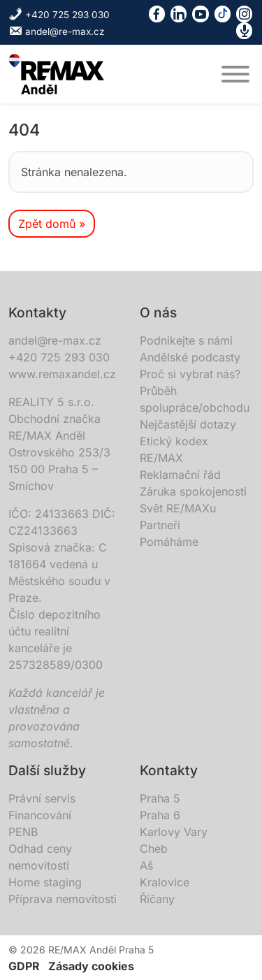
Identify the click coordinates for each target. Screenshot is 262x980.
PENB (23, 832)
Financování (40, 815)
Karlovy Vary (174, 832)
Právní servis (42, 798)
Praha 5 (160, 798)
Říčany (157, 899)
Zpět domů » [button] (52, 224)
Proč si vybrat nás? (190, 374)
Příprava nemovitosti (63, 899)
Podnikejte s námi (186, 340)
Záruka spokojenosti (193, 491)
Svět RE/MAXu (178, 508)
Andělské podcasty (190, 357)
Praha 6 (160, 815)
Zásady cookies (91, 966)
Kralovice (165, 882)
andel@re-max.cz (57, 31)
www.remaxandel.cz (62, 374)
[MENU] (235, 74)
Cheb (154, 849)
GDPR (24, 966)
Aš (146, 865)
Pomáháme (169, 542)
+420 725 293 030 (59, 15)
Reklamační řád (180, 475)
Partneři (160, 525)
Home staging (45, 882)
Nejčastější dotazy (188, 424)
